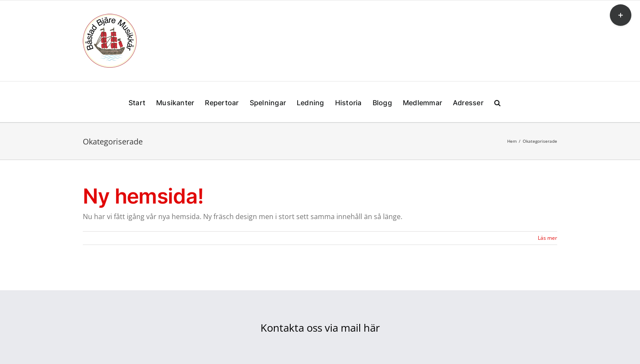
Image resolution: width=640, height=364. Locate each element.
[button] (497, 102)
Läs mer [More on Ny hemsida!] (547, 238)
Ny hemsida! (143, 196)
